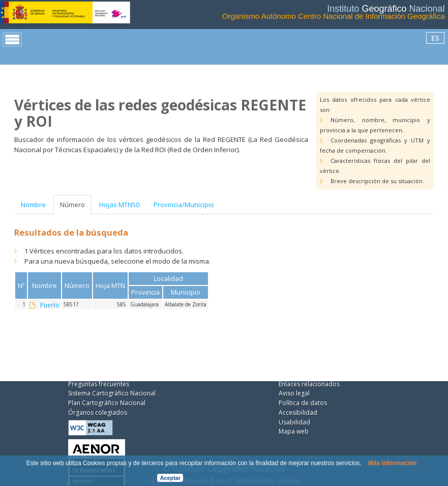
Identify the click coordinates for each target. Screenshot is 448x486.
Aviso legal (294, 393)
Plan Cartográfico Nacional (107, 403)
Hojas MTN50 (119, 205)
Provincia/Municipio (184, 205)
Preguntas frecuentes (99, 384)
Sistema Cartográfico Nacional (112, 393)
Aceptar (170, 478)
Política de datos (303, 403)
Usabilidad (294, 422)
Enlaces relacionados (309, 384)
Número (72, 205)
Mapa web (294, 431)
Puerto (50, 305)
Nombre (33, 205)
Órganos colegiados (98, 412)
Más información (392, 463)
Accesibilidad (298, 412)
